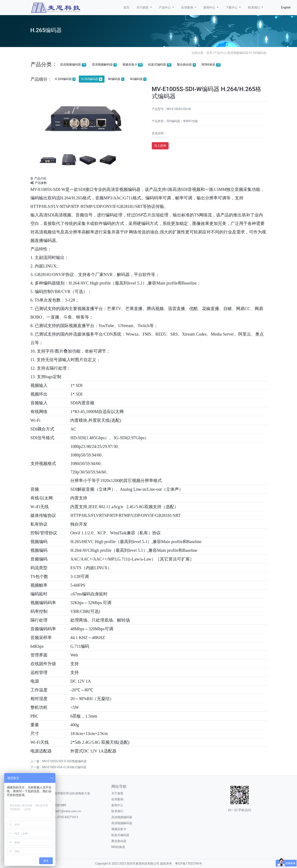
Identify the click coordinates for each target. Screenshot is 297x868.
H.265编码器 (258, 53)
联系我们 (117, 811)
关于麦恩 (117, 793)
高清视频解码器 (104, 65)
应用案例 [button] (187, 7)
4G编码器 (138, 79)
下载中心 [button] (232, 7)
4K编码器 (116, 79)
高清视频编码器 (238, 53)
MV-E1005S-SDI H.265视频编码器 (65, 761)
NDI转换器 (211, 65)
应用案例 (117, 799)
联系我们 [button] (254, 7)
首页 (126, 7)
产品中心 (220, 53)
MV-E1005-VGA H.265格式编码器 (64, 767)
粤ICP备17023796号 (189, 864)
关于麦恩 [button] (143, 7)
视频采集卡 (133, 65)
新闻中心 (117, 805)
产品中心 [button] (165, 7)
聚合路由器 (186, 65)
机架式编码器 (160, 65)
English (286, 7)
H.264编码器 (65, 79)
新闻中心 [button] (210, 7)
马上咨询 (160, 146)
